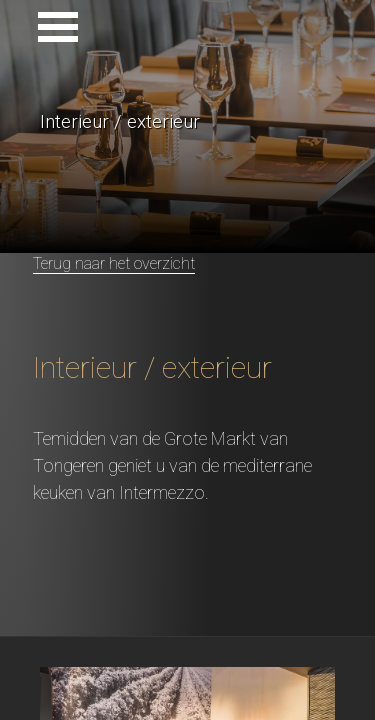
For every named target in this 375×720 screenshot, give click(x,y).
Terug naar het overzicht (114, 263)
